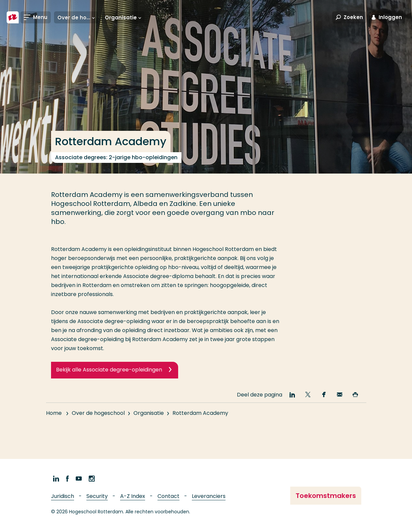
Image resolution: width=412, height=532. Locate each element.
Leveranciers (209, 496)
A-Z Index (133, 496)
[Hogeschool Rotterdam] (13, 17)
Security (97, 496)
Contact (168, 496)
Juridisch (63, 496)
